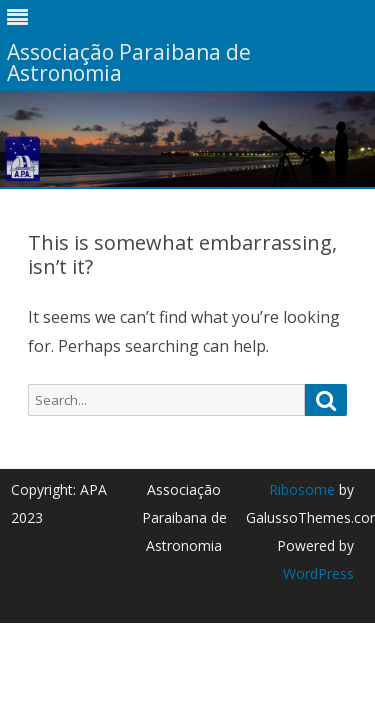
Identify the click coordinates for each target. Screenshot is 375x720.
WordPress (318, 573)
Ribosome (302, 489)
